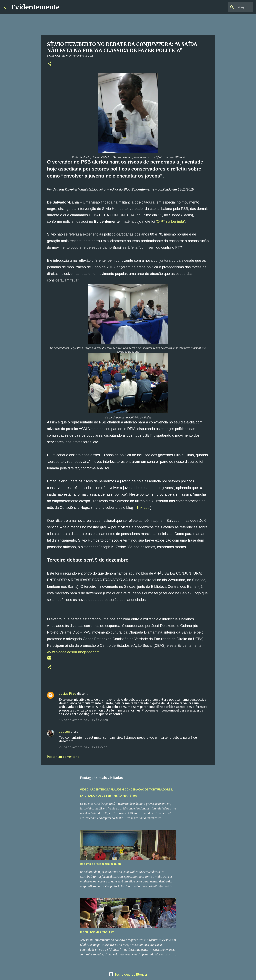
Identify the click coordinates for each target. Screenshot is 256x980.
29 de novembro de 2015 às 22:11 (83, 747)
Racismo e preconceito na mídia (101, 864)
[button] (49, 64)
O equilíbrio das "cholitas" (97, 932)
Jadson (64, 732)
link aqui (144, 508)
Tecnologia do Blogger (128, 974)
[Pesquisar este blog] (232, 7)
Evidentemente (35, 7)
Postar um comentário (63, 757)
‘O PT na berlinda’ (170, 222)
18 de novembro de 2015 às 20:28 (83, 720)
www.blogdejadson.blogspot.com (73, 652)
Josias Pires (68, 694)
